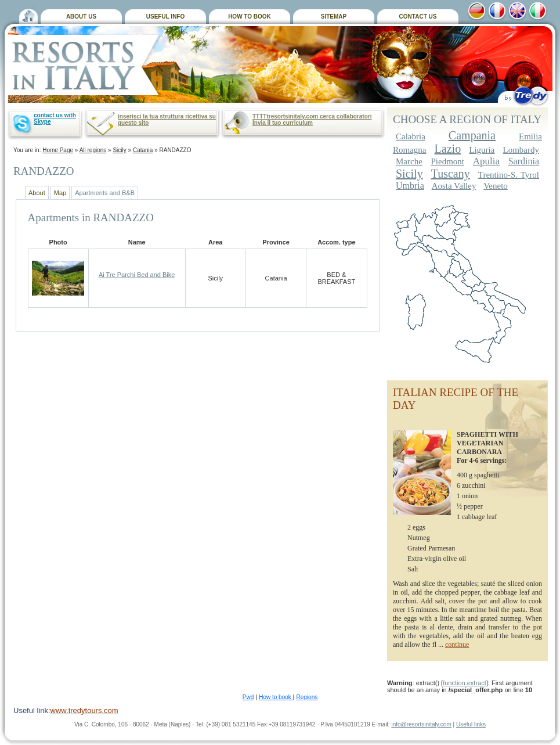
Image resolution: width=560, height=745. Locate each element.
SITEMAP (334, 17)
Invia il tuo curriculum (283, 123)
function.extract (465, 683)
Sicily (119, 150)
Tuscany (451, 174)
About (37, 193)
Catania (143, 150)
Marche (409, 161)
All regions (93, 150)
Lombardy (521, 150)
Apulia (486, 161)
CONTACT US (418, 17)
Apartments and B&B (105, 193)
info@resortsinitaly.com (421, 724)
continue (457, 645)
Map (60, 193)
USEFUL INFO (165, 17)
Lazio (448, 149)
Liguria (482, 150)
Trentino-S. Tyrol (509, 175)
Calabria (411, 136)
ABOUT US (81, 17)
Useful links (471, 724)
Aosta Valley (454, 186)
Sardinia (524, 161)
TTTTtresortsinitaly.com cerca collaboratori (312, 116)
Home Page (58, 150)
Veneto (496, 186)
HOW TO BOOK (250, 17)
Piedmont (448, 161)
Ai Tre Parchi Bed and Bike (137, 275)
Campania (472, 135)
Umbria (410, 186)
